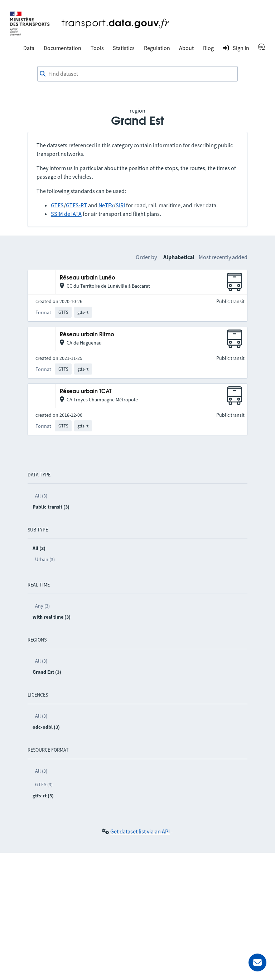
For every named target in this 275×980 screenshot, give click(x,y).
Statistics (124, 48)
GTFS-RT (76, 205)
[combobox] (137, 74)
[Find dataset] (137, 74)
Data (29, 48)
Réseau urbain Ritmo (87, 335)
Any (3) (42, 606)
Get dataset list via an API (140, 831)
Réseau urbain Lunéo (88, 278)
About (186, 48)
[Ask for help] (257, 962)
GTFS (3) (44, 785)
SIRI (120, 205)
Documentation (62, 48)
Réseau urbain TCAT (86, 392)
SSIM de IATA (66, 214)
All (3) (41, 496)
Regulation (157, 48)
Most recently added (223, 257)
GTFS (57, 205)
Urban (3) (45, 559)
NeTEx (106, 205)
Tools (97, 48)
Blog (208, 48)
